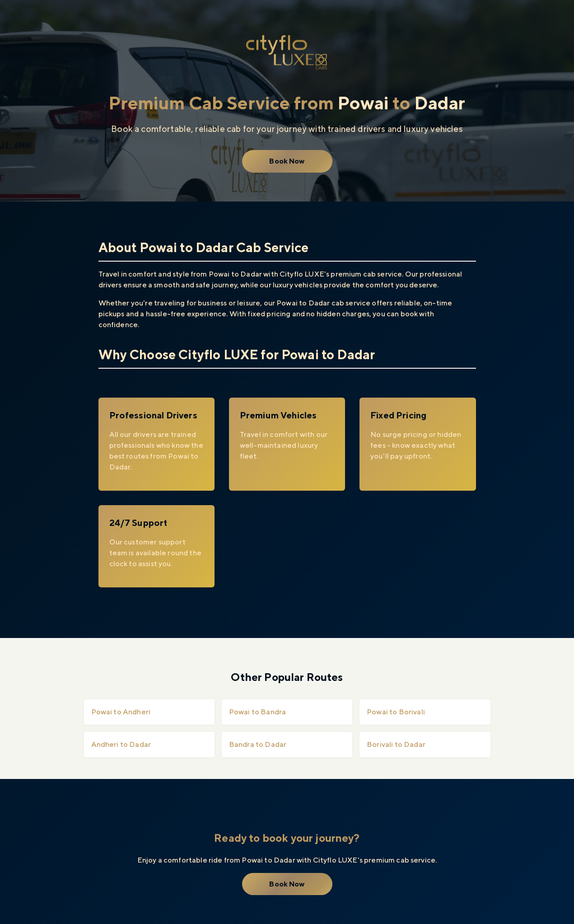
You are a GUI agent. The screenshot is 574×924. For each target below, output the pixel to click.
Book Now (287, 161)
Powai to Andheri (121, 712)
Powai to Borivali (396, 712)
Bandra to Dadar (258, 744)
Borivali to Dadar (396, 744)
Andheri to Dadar (121, 744)
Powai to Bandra (257, 712)
